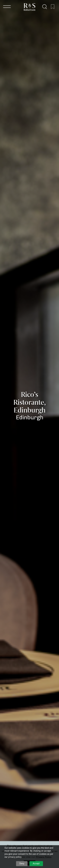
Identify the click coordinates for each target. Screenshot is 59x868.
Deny (22, 863)
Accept (36, 863)
